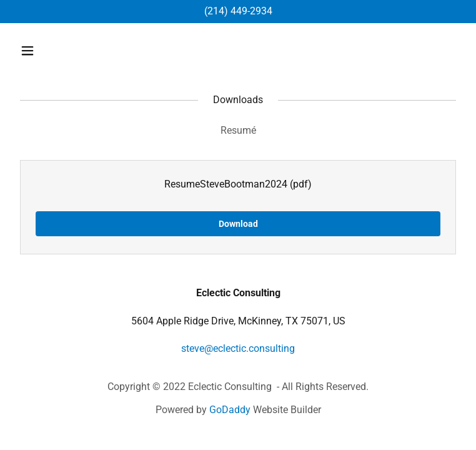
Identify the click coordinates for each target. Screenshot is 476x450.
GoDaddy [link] (230, 410)
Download (238, 224)
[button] (66, 51)
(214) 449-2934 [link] (238, 11)
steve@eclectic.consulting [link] (238, 348)
